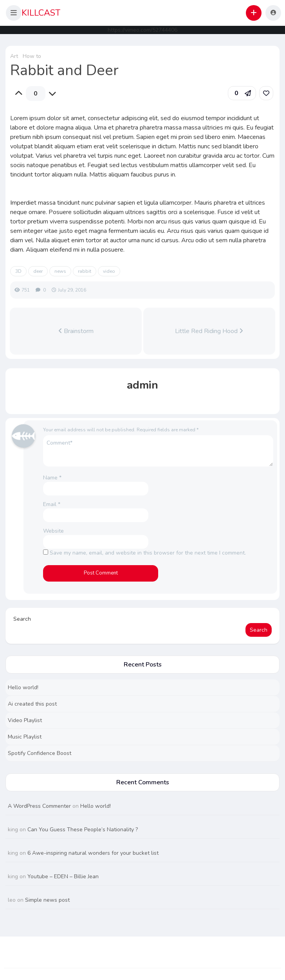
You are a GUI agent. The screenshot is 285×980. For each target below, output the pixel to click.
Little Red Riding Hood (209, 331)
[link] (266, 93)
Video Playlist (25, 720)
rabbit (85, 271)
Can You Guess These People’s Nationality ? (83, 830)
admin (142, 385)
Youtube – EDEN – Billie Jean (63, 876)
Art (14, 56)
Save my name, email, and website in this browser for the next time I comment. (148, 553)
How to (32, 56)
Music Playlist (25, 737)
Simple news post (47, 900)
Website (53, 531)
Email (52, 504)
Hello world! (23, 687)
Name (52, 478)
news (60, 271)
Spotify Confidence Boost (40, 753)
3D (18, 271)
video (109, 271)
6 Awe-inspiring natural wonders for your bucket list (93, 853)
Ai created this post (32, 704)
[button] (14, 13)
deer (38, 271)
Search (22, 619)
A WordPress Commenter (39, 806)
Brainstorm (76, 331)
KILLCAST (41, 13)
